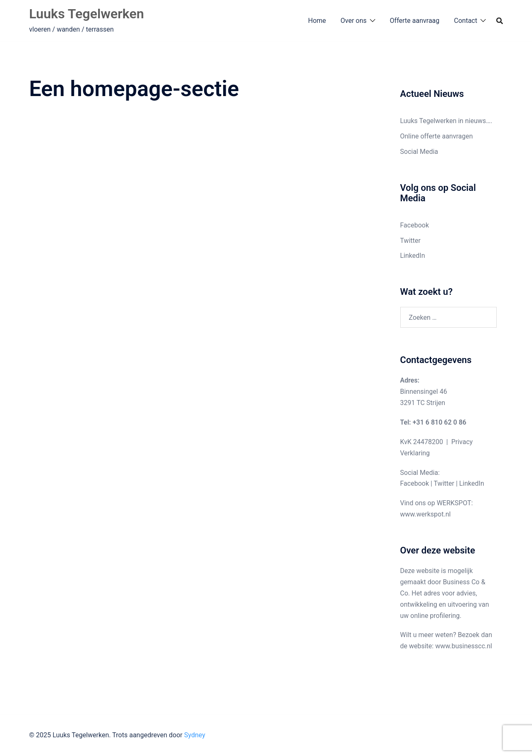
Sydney (195, 735)
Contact (465, 21)
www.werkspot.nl (426, 514)
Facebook (415, 225)
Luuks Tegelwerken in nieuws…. (446, 121)
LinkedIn (413, 256)
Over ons (353, 21)
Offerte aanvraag (415, 21)
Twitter (410, 241)
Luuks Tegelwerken (86, 14)
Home (317, 21)
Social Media (419, 152)
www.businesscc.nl (464, 646)
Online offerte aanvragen (437, 136)
